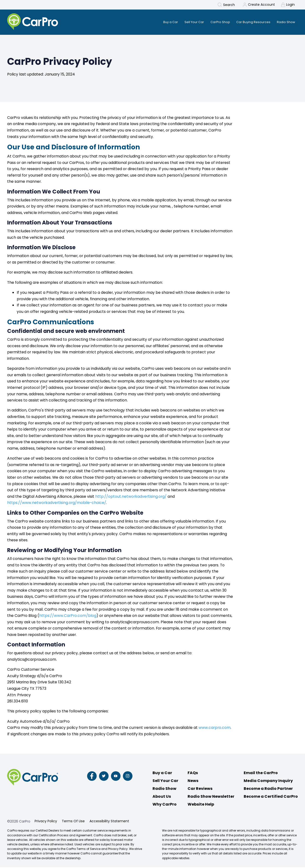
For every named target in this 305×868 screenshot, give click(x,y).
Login (290, 5)
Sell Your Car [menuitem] (187, 22)
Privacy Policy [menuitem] (46, 822)
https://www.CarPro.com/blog (68, 616)
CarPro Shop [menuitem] (215, 22)
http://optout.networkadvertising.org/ (131, 497)
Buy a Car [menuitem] (161, 22)
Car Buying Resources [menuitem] (251, 22)
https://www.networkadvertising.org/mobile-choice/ (57, 503)
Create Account (261, 5)
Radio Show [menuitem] (285, 22)
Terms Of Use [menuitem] (73, 822)
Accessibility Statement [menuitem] (109, 822)
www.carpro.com (215, 728)
